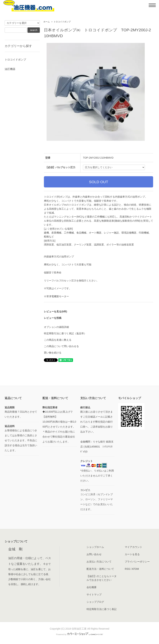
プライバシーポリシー (137, 562)
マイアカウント (133, 547)
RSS (127, 569)
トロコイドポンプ (62, 22)
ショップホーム (95, 547)
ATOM (135, 569)
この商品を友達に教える (58, 340)
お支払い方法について (99, 562)
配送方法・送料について (100, 569)
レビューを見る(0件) (55, 311)
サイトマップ (94, 595)
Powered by (79, 634)
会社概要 (92, 587)
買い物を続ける (53, 353)
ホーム (47, 22)
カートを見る (132, 554)
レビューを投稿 (53, 318)
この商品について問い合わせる (61, 346)
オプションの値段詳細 (56, 327)
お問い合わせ (94, 554)
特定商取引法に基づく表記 (102, 609)
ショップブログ (95, 602)
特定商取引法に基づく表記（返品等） (65, 333)
